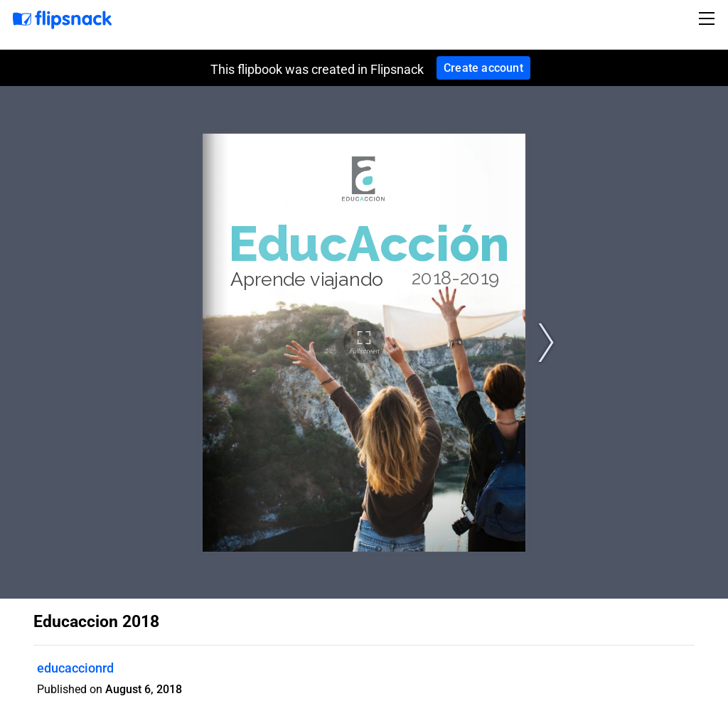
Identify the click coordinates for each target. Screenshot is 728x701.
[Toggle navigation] (709, 18)
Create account (483, 68)
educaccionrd (75, 668)
